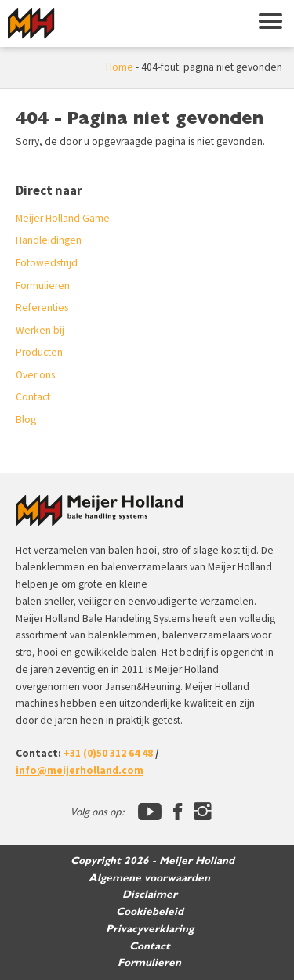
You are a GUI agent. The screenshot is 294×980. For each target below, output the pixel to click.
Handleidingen (49, 240)
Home (120, 67)
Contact (33, 397)
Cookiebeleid (150, 912)
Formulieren (43, 286)
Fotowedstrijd (47, 263)
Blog (26, 419)
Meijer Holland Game (63, 218)
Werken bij (40, 330)
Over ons (35, 375)
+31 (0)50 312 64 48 (108, 753)
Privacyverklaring (150, 929)
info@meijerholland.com (80, 770)
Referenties (42, 307)
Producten (39, 352)
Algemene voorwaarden (149, 878)
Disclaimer (150, 895)
